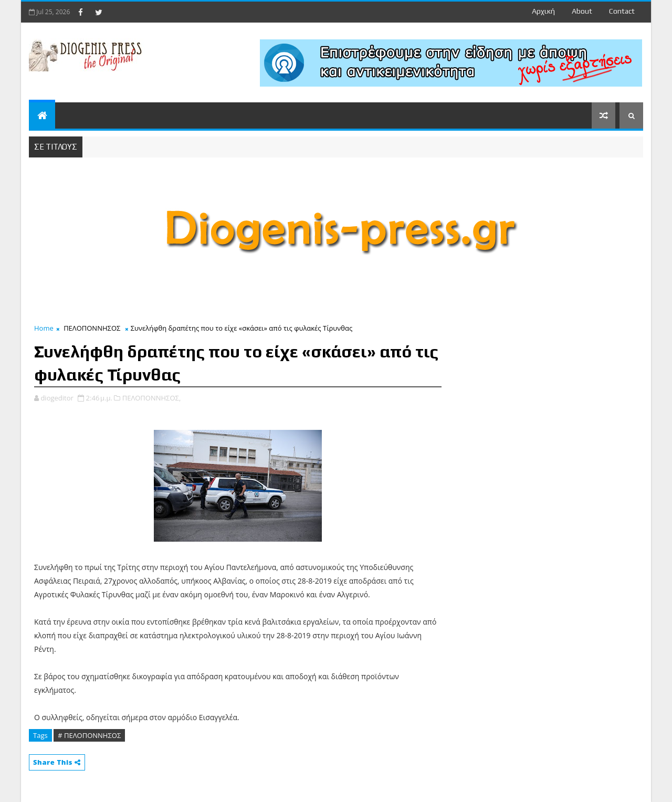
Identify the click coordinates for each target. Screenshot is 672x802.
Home (44, 328)
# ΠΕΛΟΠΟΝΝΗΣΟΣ (89, 735)
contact (622, 11)
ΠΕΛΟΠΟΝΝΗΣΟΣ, (152, 398)
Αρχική (543, 11)
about (582, 11)
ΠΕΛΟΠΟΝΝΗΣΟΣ (92, 328)
